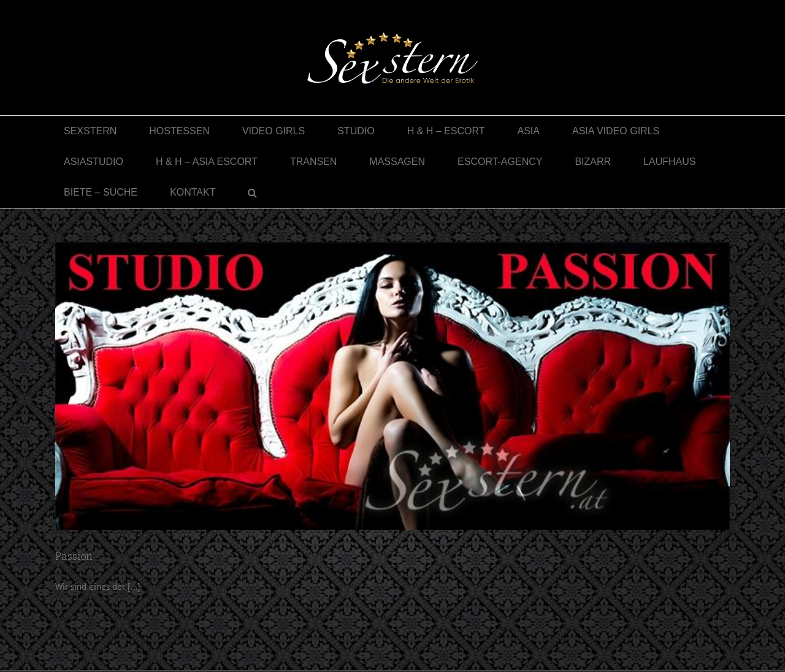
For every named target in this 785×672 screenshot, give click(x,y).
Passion (74, 556)
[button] (252, 193)
